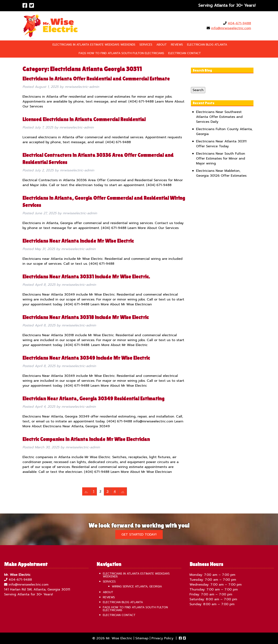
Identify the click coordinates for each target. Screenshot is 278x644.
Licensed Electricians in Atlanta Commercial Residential (84, 119)
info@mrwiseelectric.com (231, 28)
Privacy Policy (162, 638)
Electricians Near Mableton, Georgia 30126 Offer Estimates (221, 173)
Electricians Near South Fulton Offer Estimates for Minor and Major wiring (221, 158)
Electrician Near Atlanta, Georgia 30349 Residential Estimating (93, 399)
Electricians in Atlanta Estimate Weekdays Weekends (94, 45)
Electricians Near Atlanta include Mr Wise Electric (78, 241)
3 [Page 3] (108, 491)
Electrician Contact (185, 53)
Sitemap (142, 638)
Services (146, 45)
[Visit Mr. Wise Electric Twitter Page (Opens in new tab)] (32, 6)
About (162, 45)
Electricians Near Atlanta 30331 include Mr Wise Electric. (86, 277)
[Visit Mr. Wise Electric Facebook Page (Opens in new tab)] (25, 6)
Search (198, 90)
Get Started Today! (139, 535)
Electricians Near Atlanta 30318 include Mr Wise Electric (86, 317)
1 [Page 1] (94, 491)
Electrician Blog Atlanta (207, 45)
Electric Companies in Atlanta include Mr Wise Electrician (86, 439)
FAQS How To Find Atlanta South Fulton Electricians (121, 53)
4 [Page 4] (115, 491)
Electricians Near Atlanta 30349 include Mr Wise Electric (86, 358)
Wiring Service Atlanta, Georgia (137, 587)
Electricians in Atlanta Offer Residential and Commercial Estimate (96, 79)
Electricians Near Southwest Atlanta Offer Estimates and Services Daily (219, 117)
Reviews (177, 45)
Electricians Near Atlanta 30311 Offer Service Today (221, 144)
